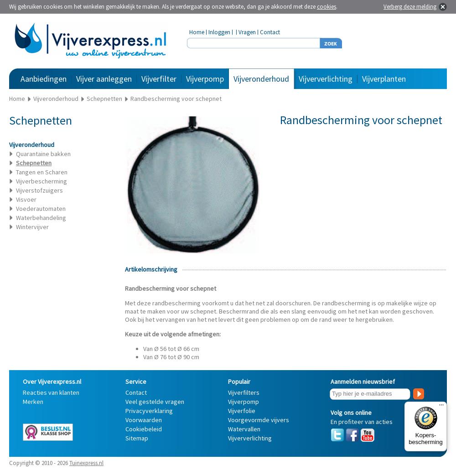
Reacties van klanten (51, 392)
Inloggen (219, 32)
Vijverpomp (205, 79)
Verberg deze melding (410, 7)
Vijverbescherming (41, 181)
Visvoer (26, 199)
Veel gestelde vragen (155, 402)
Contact (270, 32)
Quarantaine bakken (43, 154)
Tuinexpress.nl (86, 463)
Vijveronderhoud (261, 79)
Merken (33, 402)
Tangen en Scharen (42, 172)
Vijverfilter (159, 79)
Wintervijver (32, 227)
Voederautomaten (41, 209)
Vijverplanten (384, 79)
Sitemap (137, 438)
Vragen (247, 32)
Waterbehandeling (41, 218)
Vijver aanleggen (104, 79)
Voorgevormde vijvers (259, 420)
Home (197, 32)
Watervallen (244, 429)
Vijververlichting (326, 79)
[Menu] (441, 407)
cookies (326, 7)
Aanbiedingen (44, 79)
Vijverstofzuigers (39, 190)
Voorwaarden (144, 420)
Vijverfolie (242, 411)
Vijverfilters (244, 392)
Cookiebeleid (144, 429)
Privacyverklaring (149, 411)
